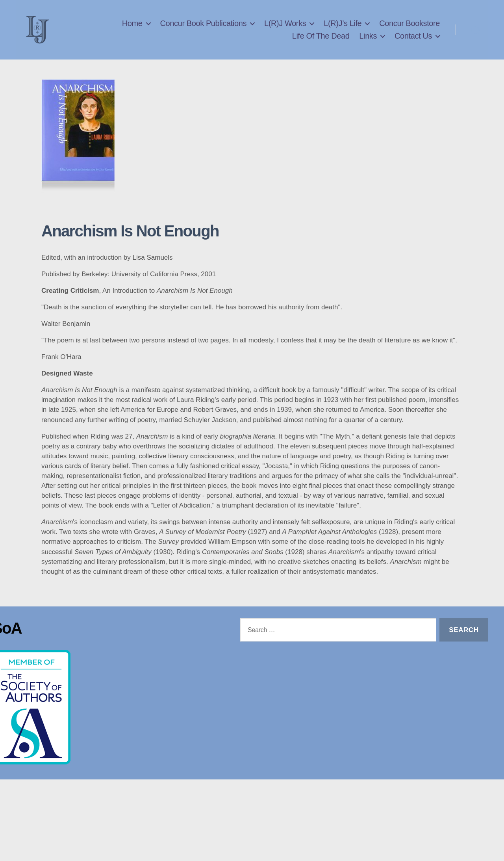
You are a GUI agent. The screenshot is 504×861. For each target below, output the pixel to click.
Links (368, 44)
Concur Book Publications (203, 31)
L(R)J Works (285, 31)
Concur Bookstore (409, 31)
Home (132, 31)
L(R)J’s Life (343, 31)
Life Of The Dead (321, 44)
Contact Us (413, 44)
